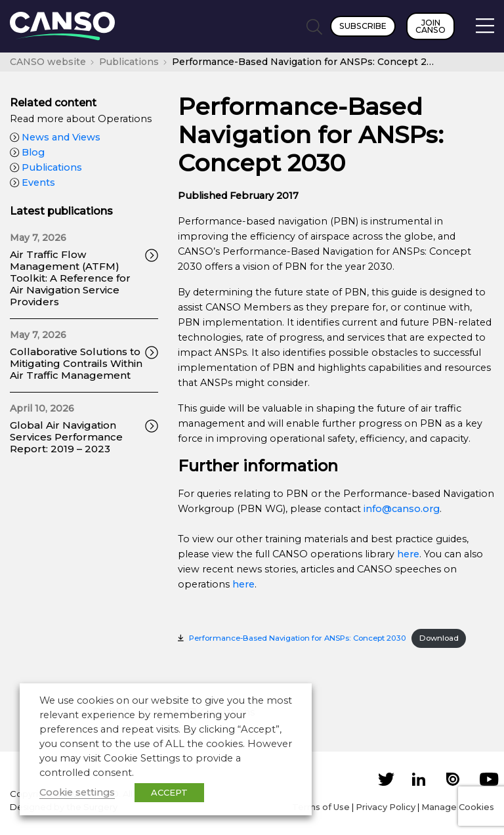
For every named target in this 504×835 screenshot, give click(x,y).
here (408, 554)
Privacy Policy (386, 807)
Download (439, 638)
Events (32, 182)
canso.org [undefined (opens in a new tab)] (416, 509)
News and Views (55, 137)
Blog (27, 152)
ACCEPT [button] (169, 792)
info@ (378, 509)
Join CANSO (430, 26)
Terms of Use (321, 807)
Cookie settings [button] (77, 792)
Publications (46, 167)
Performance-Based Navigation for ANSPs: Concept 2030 (298, 638)
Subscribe (363, 26)
